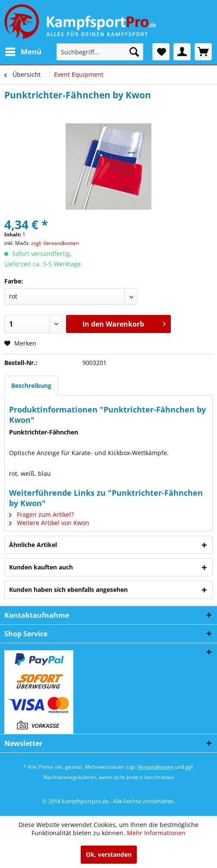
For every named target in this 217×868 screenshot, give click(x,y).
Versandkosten (156, 767)
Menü (23, 51)
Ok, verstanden (109, 854)
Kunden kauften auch (41, 567)
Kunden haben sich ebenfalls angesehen (68, 590)
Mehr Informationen (156, 833)
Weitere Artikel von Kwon (49, 523)
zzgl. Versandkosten (55, 243)
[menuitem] (23, 52)
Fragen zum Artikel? (41, 514)
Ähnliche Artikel (33, 545)
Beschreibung (31, 385)
